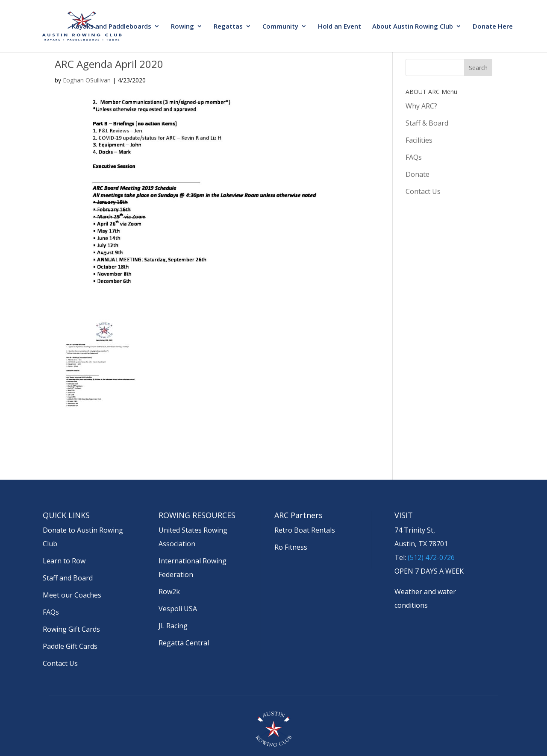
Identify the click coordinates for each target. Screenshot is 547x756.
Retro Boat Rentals (305, 530)
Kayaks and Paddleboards (112, 27)
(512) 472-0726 (431, 557)
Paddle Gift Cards (70, 646)
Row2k (169, 592)
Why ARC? (421, 106)
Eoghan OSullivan (87, 80)
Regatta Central (184, 643)
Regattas (228, 27)
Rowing (182, 27)
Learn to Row (64, 561)
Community (280, 27)
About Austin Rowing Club (413, 27)
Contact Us (423, 191)
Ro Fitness (291, 547)
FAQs (414, 157)
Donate (418, 174)
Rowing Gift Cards (71, 629)
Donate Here (493, 27)
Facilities (419, 140)
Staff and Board (68, 578)
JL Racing (173, 626)
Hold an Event (340, 27)
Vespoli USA (178, 609)
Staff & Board (427, 123)
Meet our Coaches (72, 595)
